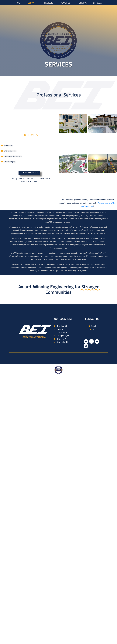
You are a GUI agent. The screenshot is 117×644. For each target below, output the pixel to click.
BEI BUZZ (97, 3)
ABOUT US (65, 3)
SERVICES (32, 3)
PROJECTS (49, 3)
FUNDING (82, 3)
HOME (19, 3)
